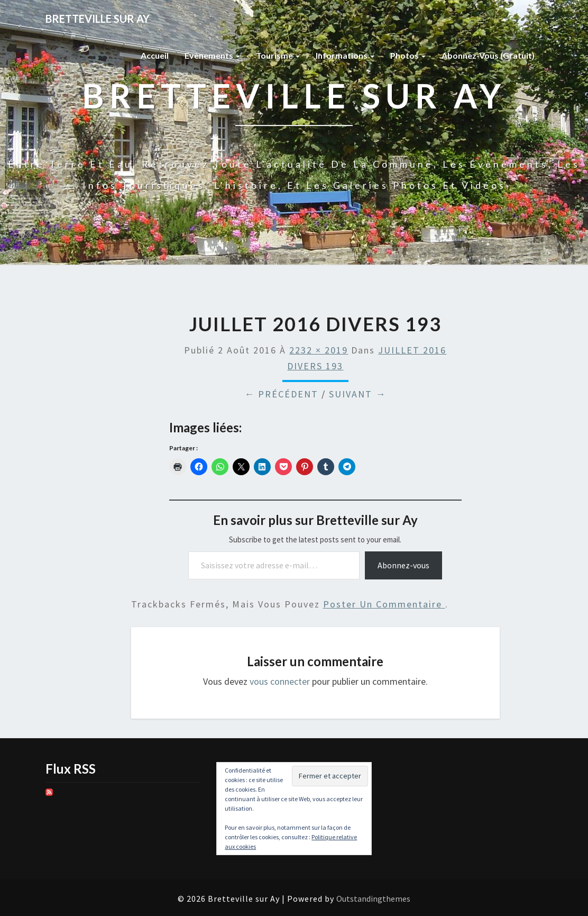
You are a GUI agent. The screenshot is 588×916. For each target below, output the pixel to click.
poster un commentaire (384, 604)
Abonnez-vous (403, 565)
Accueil (155, 55)
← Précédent (281, 394)
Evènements (212, 55)
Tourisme (278, 55)
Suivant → (357, 394)
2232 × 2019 (319, 350)
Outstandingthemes (373, 899)
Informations (345, 55)
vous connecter (280, 681)
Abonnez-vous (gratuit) (488, 55)
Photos (408, 55)
